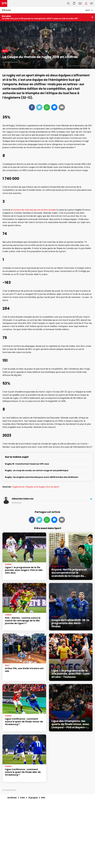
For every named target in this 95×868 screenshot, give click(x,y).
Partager (32, 107)
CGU (23, 798)
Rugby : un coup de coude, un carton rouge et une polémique (37, 471)
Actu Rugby (39, 487)
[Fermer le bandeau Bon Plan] (92, 17)
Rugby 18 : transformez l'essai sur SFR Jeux (27, 464)
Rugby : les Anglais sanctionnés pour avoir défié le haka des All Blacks (42, 477)
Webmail (80, 3)
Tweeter (39, 107)
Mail (62, 107)
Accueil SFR (4, 3)
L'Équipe (29, 487)
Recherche (68, 3)
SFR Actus (6, 10)
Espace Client (86, 3)
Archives (12, 798)
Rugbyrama (18, 487)
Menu (92, 3)
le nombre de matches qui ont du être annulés (33, 210)
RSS (43, 798)
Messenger (54, 107)
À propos (33, 798)
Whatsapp (47, 107)
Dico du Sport (52, 487)
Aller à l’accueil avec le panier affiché (74, 3)
